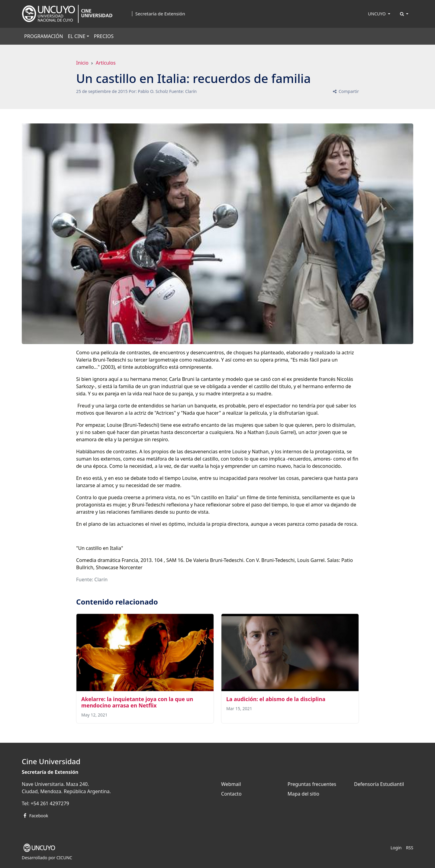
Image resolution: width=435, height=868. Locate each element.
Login (396, 848)
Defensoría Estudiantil (379, 784)
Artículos (106, 63)
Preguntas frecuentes (312, 784)
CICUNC (64, 858)
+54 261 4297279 (50, 803)
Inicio (82, 63)
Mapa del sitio (303, 794)
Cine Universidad (51, 761)
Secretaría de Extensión (160, 14)
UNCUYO (377, 14)
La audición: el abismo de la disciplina (276, 699)
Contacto (231, 794)
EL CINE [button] (77, 36)
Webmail (231, 784)
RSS (410, 848)
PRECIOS (104, 36)
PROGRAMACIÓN (44, 36)
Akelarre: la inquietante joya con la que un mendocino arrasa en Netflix (137, 702)
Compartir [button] (345, 91)
